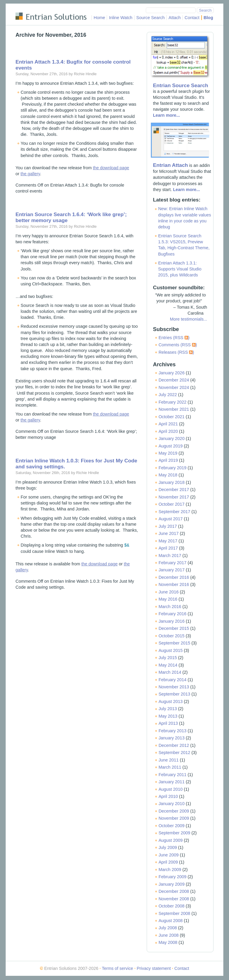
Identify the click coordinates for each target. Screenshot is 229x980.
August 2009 (171, 840)
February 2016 (173, 614)
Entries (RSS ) (174, 338)
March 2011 (170, 767)
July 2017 (168, 526)
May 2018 (168, 475)
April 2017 (168, 548)
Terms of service (118, 968)
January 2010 (172, 804)
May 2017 (168, 541)
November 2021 (174, 409)
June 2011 (169, 760)
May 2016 (168, 599)
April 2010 (168, 796)
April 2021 (168, 424)
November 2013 (174, 687)
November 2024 (174, 387)
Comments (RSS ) (178, 345)
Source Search (150, 18)
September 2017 (174, 512)
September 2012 (174, 753)
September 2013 (174, 694)
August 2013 (171, 701)
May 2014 (168, 665)
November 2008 (174, 899)
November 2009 (174, 818)
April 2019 (168, 460)
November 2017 (174, 497)
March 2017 (170, 556)
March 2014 (170, 672)
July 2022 (168, 395)
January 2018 (172, 482)
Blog (208, 18)
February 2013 (173, 731)
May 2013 (168, 716)
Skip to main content (35, 7)
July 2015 (168, 658)
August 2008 (171, 921)
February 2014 (173, 680)
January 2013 (172, 738)
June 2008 (169, 935)
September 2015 (174, 643)
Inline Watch (121, 18)
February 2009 (173, 877)
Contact (192, 18)
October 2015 (172, 636)
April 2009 (168, 862)
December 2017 (174, 490)
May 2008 (168, 942)
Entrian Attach (170, 165)
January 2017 (172, 570)
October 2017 (172, 504)
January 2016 (172, 621)
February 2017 (173, 563)
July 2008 (168, 928)
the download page (111, 168)
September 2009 (174, 833)
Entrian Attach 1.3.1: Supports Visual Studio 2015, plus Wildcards (180, 269)
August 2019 (171, 446)
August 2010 (171, 789)
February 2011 (173, 775)
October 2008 (172, 906)
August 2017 (171, 519)
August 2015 (171, 650)
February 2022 (173, 402)
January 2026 (172, 373)
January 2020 (172, 439)
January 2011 (172, 782)
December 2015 (174, 628)
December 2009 (174, 811)
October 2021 (172, 417)
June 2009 (169, 855)
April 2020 (168, 431)
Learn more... (166, 115)
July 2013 (168, 709)
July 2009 (168, 847)
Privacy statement (154, 968)
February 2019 (173, 468)
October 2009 (172, 826)
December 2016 (174, 577)
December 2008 (174, 891)
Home (99, 18)
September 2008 (174, 913)
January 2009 (172, 884)
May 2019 (168, 453)
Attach (175, 18)
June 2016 (169, 592)
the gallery (30, 174)
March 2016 (170, 607)
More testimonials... (189, 319)
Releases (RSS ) (176, 352)
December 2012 (174, 745)
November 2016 (174, 584)
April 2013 (168, 723)
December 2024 (174, 380)
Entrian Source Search (181, 85)
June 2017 (169, 533)
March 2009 (170, 870)
